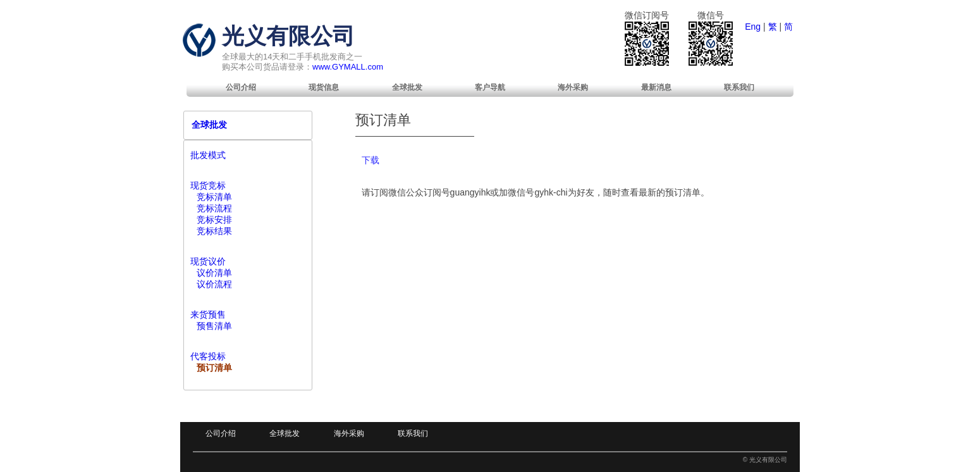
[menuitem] (241, 87)
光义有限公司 (288, 36)
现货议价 (208, 261)
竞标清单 (214, 197)
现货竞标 (208, 185)
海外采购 (573, 87)
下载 (371, 160)
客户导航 (490, 87)
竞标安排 (214, 220)
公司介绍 (241, 87)
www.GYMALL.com (348, 67)
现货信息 (324, 87)
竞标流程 (214, 208)
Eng (753, 27)
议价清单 (214, 273)
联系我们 (739, 87)
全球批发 (407, 87)
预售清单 (214, 326)
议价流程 (214, 284)
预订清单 (214, 368)
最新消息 (656, 87)
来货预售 (208, 314)
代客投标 (208, 356)
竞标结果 (214, 231)
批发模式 (208, 155)
